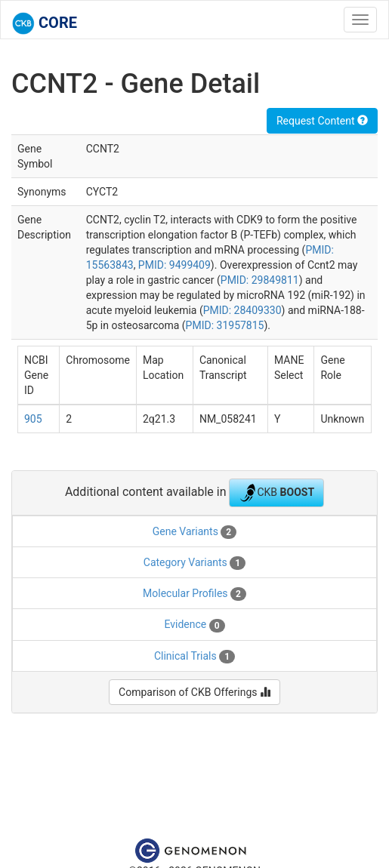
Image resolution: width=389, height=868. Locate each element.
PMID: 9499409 (174, 265)
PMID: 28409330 (242, 310)
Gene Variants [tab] (194, 532)
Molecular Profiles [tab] (194, 594)
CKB (276, 493)
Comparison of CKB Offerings (194, 692)
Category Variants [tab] (194, 563)
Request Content (322, 121)
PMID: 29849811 (260, 280)
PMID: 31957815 (225, 325)
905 (33, 419)
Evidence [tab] (194, 625)
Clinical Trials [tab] (194, 657)
